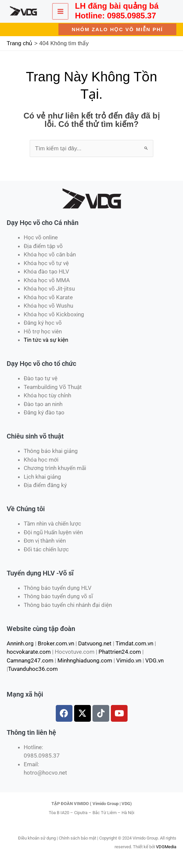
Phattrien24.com (120, 652)
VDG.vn (154, 660)
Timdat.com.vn (134, 643)
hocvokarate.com (29, 652)
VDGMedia (166, 847)
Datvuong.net (95, 643)
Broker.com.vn (56, 643)
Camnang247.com (30, 660)
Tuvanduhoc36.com (33, 669)
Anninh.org (20, 643)
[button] (117, 29)
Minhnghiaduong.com (85, 660)
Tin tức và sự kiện (46, 340)
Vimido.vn (129, 660)
